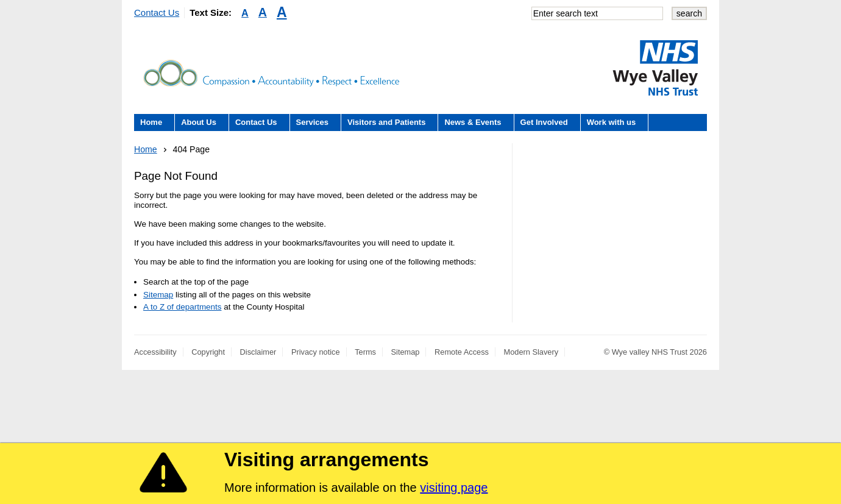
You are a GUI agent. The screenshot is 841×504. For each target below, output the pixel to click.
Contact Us (157, 12)
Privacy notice (316, 352)
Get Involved (544, 122)
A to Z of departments (182, 307)
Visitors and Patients (386, 122)
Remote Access (462, 352)
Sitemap (158, 295)
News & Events (473, 122)
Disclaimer (258, 352)
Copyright (208, 352)
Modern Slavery (531, 352)
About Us (199, 122)
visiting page (454, 488)
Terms (365, 352)
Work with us (612, 122)
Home (151, 122)
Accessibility (155, 352)
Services (313, 122)
